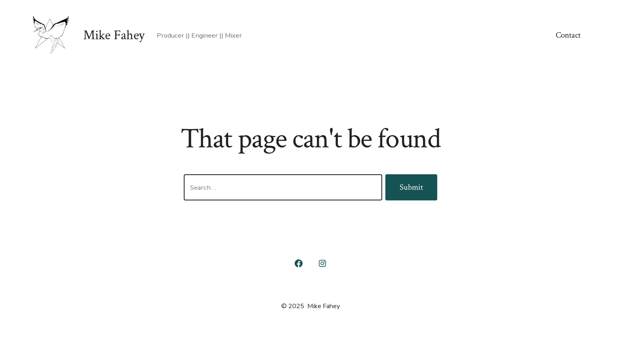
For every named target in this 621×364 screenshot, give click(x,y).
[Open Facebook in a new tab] (299, 263)
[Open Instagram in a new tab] (322, 263)
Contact (568, 35)
